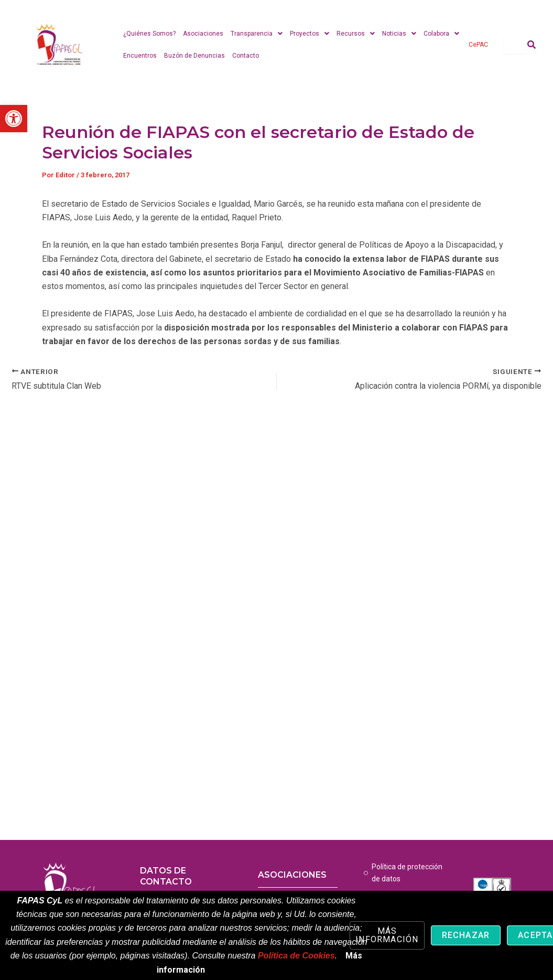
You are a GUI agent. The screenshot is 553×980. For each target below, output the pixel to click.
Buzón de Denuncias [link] (194, 56)
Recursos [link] (356, 34)
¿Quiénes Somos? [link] (149, 34)
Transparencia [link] (257, 34)
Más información (387, 935)
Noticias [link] (399, 34)
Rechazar (466, 935)
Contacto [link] (246, 56)
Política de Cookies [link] (296, 956)
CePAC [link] (478, 45)
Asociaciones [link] (203, 34)
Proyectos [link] (310, 34)
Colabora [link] (441, 34)
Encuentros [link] (140, 56)
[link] (14, 119)
